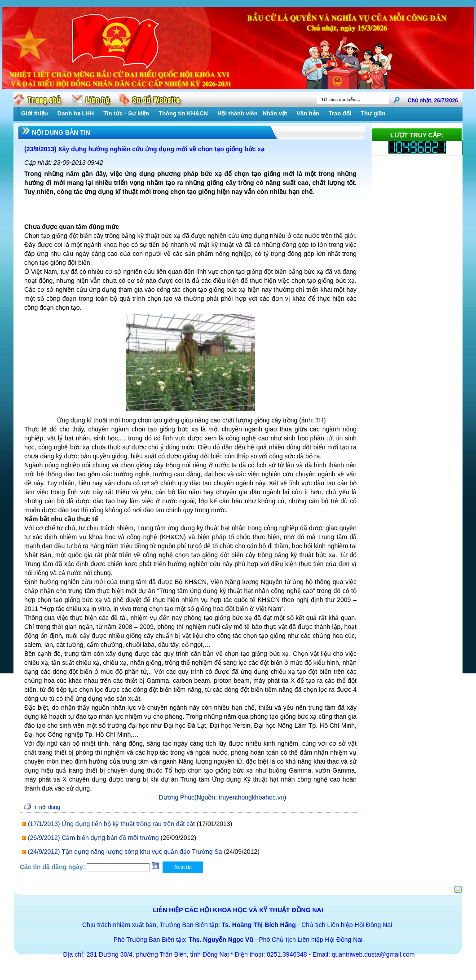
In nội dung (47, 807)
